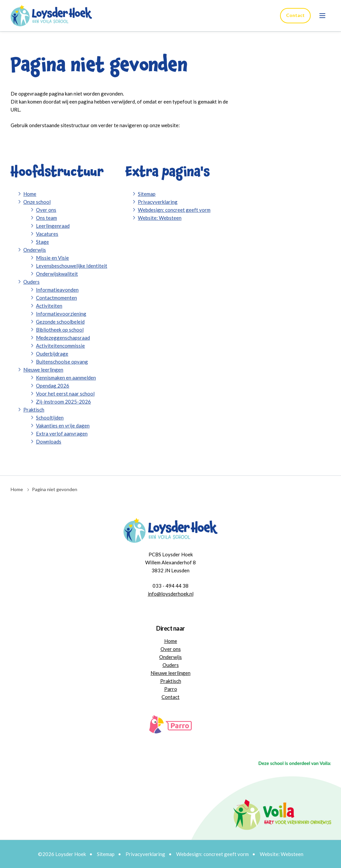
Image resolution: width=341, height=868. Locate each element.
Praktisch (34, 410)
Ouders (31, 282)
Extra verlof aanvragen (62, 434)
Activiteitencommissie (60, 346)
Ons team (46, 218)
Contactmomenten (56, 298)
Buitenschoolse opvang (62, 362)
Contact (295, 15)
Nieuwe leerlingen (43, 370)
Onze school (37, 202)
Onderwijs (35, 250)
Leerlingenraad (53, 226)
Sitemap (147, 194)
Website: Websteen (160, 218)
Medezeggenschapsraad (63, 338)
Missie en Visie (52, 258)
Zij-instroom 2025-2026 (63, 402)
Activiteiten (49, 306)
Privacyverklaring (158, 202)
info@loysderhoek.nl (171, 594)
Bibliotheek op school (60, 330)
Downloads (49, 441)
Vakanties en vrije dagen (63, 426)
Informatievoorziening (61, 314)
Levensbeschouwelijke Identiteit (72, 266)
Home (30, 194)
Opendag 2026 (53, 386)
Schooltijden (50, 418)
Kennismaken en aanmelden (66, 378)
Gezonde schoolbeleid (60, 322)
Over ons (46, 210)
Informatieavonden (57, 290)
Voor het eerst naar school (65, 394)
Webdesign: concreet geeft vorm (174, 210)
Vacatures (47, 234)
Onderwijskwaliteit (57, 274)
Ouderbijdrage (52, 354)
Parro (171, 689)
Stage (42, 242)
